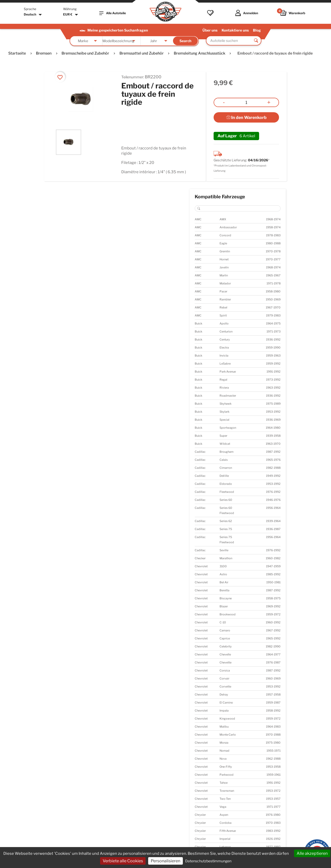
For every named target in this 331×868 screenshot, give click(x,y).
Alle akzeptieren (312, 853)
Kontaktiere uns (235, 30)
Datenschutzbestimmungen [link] (208, 861)
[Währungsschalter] (71, 15)
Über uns (210, 30)
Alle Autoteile (113, 13)
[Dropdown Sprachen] (33, 15)
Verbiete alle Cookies (123, 861)
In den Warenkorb (246, 118)
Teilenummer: (133, 77)
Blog (257, 30)
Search (185, 41)
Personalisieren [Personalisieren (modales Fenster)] (165, 861)
